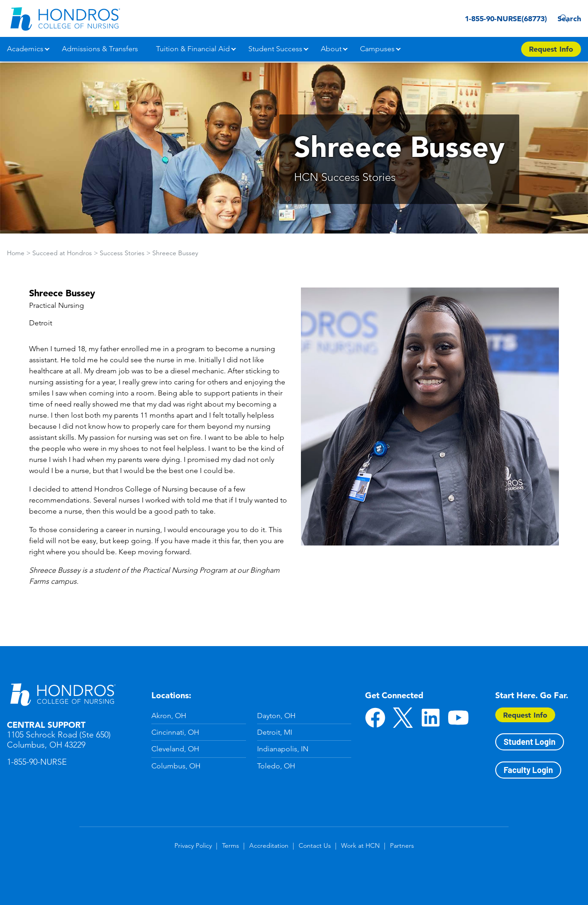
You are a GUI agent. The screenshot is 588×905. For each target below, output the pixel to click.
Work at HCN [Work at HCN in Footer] (360, 845)
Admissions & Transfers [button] (100, 49)
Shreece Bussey (175, 253)
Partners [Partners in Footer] (402, 845)
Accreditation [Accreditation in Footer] (269, 845)
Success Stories (122, 253)
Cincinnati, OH (175, 732)
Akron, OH (169, 716)
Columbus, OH (176, 766)
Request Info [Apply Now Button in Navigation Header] (551, 49)
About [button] (331, 49)
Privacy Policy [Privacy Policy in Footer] (193, 845)
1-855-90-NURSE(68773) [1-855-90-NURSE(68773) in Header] (489, 18)
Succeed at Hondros (62, 253)
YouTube (458, 718)
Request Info (525, 715)
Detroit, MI (275, 732)
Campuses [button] (377, 49)
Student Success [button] (275, 49)
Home (16, 253)
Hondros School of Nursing (62, 694)
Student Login (529, 742)
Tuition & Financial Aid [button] (193, 49)
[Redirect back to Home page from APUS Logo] (65, 18)
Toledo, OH (276, 766)
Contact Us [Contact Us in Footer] (315, 845)
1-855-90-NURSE (37, 762)
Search (567, 18)
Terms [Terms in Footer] (231, 845)
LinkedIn (431, 718)
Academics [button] (25, 49)
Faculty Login (528, 770)
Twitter (403, 718)
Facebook (375, 718)
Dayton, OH (276, 716)
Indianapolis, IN (283, 749)
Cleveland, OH (175, 749)
